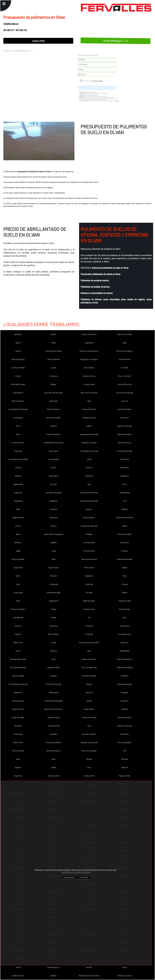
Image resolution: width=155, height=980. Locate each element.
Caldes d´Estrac (18, 976)
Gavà (54, 559)
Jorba (89, 459)
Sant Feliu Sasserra (125, 659)
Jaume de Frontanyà (125, 667)
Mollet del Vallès (54, 667)
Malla (18, 509)
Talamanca (125, 476)
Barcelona (18, 334)
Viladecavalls (125, 493)
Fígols (18, 434)
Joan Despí (18, 734)
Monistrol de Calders (125, 351)
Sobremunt (125, 542)
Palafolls (89, 534)
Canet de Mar (18, 742)
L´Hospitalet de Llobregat (18, 409)
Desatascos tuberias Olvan (89, 976)
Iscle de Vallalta (18, 676)
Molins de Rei (89, 568)
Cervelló (89, 592)
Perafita (125, 551)
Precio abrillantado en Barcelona (21, 50)
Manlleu (18, 634)
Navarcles (89, 576)
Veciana (89, 967)
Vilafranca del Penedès (89, 493)
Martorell (89, 692)
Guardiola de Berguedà (54, 701)
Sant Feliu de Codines (89, 393)
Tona (89, 726)
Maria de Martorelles (18, 659)
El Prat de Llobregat (54, 684)
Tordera (18, 468)
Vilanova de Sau (18, 701)
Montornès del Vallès (54, 351)
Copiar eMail (38, 41)
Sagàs (18, 551)
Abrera (54, 468)
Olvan (18, 759)
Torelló (54, 642)
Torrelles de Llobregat (125, 393)
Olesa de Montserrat (89, 559)
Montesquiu (54, 476)
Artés (125, 484)
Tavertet (89, 468)
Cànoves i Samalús (89, 734)
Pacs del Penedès (125, 534)
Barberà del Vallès (54, 418)
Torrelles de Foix (18, 443)
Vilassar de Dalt (125, 601)
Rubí (18, 584)
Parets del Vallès (18, 559)
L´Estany (125, 584)
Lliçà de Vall (18, 568)
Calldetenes (54, 601)
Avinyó (125, 967)
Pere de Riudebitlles (18, 667)
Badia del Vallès (89, 601)
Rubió (18, 576)
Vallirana (18, 476)
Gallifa (54, 767)
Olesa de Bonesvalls (125, 559)
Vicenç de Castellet (54, 742)
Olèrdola (54, 651)
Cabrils (18, 351)
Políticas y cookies (125, 976)
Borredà (54, 484)
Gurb (125, 617)
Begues (18, 767)
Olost (54, 759)
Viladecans (18, 501)
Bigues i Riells (125, 776)
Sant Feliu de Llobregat (54, 393)
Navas (18, 534)
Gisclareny (54, 626)
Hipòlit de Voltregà (125, 426)
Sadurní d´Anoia (54, 717)
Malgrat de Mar (18, 518)
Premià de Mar (89, 551)
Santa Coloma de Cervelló (89, 642)
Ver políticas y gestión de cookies (76, 872)
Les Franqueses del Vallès (18, 459)
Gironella (125, 368)
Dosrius (54, 526)
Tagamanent (18, 484)
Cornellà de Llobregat (89, 526)
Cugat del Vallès (18, 717)
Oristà (18, 967)
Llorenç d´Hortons (125, 384)
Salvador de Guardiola (89, 742)
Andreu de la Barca (89, 334)
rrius (125, 501)
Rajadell (54, 542)
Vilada (54, 617)
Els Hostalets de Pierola (18, 684)
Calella (125, 568)
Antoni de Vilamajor (89, 751)
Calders (54, 976)
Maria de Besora (18, 401)
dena (89, 651)
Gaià (89, 401)
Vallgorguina (54, 692)
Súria (18, 426)
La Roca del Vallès (18, 368)
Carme (18, 651)
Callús (18, 601)
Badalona (54, 501)
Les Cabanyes (54, 459)
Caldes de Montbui (89, 659)
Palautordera (89, 709)
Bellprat (125, 509)
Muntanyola (18, 418)
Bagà (125, 343)
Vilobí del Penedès (18, 384)
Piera (54, 659)
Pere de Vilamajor (125, 742)
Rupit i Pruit (18, 642)
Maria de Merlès (54, 359)
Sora (89, 767)
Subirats (54, 426)
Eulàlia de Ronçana (125, 684)
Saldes (89, 426)
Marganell (125, 692)
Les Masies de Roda (125, 451)
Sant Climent (89, 368)
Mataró (54, 334)
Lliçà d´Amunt (54, 568)
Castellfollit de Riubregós (54, 443)
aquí (117, 101)
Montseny (18, 726)
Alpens (18, 343)
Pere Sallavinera (125, 634)
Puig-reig (18, 451)
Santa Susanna (89, 518)
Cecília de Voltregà (89, 717)
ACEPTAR (84, 878)
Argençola (18, 493)
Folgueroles (125, 626)
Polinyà (54, 609)
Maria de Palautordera (125, 518)
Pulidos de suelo (8, 50)
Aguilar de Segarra (125, 434)
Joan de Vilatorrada (89, 667)
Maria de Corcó (18, 709)
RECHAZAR (69, 878)
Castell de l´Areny (125, 443)
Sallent (125, 592)
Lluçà (54, 551)
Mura (125, 576)
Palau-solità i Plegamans (54, 534)
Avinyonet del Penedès (89, 501)
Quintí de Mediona (54, 751)
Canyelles (54, 734)
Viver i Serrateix (125, 376)
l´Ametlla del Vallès (54, 592)
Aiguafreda (89, 343)
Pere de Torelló (18, 751)
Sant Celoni (125, 459)
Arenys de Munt (54, 776)
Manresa (54, 576)
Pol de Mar (89, 634)
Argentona (18, 776)
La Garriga (89, 584)
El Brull (18, 376)
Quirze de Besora (54, 409)
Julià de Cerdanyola (125, 726)
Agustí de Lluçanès (125, 334)
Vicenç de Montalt (89, 409)
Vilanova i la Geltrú (18, 609)
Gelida (125, 526)
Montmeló (89, 476)
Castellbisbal (18, 617)
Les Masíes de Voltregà (89, 451)
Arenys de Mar (89, 776)
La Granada (54, 584)
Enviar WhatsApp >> (116, 41)
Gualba (89, 701)
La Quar (54, 368)
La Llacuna (54, 376)
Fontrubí (125, 401)
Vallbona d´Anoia (89, 418)
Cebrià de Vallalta (125, 409)
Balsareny (18, 692)
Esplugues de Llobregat (89, 434)
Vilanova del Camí (125, 717)
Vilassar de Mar (54, 726)
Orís (125, 751)
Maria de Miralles (18, 359)
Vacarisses (125, 418)
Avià (89, 484)
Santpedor (54, 518)
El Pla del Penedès (89, 676)
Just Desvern (18, 393)
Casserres (125, 642)
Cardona (89, 509)
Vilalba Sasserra (54, 967)
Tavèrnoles (125, 468)
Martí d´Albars (54, 634)
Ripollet (54, 384)
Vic (89, 617)
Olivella (89, 759)
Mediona (125, 767)
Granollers (125, 701)
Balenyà (89, 684)
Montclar (125, 759)
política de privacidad (97, 81)
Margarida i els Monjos (89, 359)
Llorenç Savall (89, 384)
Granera (18, 626)
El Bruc (18, 526)
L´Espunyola (18, 592)
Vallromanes (54, 451)
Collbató (54, 676)
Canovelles (125, 734)
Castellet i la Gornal (89, 443)
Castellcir (54, 509)
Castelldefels (125, 651)
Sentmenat (54, 401)
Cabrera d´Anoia (89, 376)
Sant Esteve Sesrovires (54, 709)
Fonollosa (89, 626)
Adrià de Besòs (125, 359)
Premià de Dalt (89, 542)
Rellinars (18, 542)
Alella (54, 343)
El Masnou (125, 676)
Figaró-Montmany (54, 434)
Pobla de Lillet (89, 609)
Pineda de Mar (125, 609)
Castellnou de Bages (54, 493)
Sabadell (125, 709)
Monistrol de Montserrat (89, 351)
